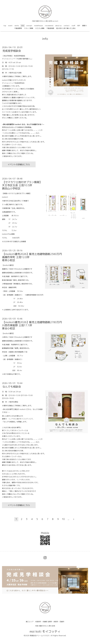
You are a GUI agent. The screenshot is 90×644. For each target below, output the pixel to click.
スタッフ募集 (29, 28)
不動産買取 (18, 28)
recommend (49, 26)
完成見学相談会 (12, 51)
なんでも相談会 (12, 387)
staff (73, 26)
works (17, 26)
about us (58, 26)
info (23, 26)
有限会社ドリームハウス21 (40, 636)
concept (29, 26)
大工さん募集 (40, 28)
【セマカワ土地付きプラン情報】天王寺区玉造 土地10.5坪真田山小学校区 (22, 185)
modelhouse (39, 26)
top (5, 26)
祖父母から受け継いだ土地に (66, 28)
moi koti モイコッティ (45, 631)
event (10, 26)
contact (67, 26)
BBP (79, 26)
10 (63, 519)
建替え (84, 26)
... (68, 519)
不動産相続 (50, 28)
